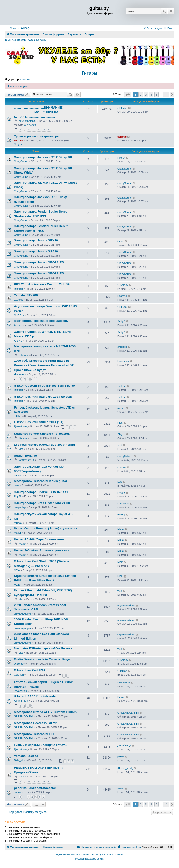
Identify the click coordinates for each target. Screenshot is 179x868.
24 (44, 130)
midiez (18, 416)
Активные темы (37, 40)
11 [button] (166, 94)
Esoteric (19, 300)
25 (49, 130)
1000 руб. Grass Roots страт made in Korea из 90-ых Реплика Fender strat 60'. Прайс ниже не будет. (44, 365)
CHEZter (122, 108)
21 (29, 130)
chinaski (25, 79)
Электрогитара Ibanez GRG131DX (39, 262)
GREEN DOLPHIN (25, 716)
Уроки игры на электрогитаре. (37, 136)
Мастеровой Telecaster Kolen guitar (41, 481)
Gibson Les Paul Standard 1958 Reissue (43, 397)
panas (121, 756)
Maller (17, 533)
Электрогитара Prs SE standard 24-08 (42, 503)
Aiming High (21, 701)
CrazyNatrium (27, 460)
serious (19, 140)
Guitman (19, 675)
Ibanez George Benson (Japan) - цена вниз (45, 528)
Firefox (121, 158)
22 (34, 130)
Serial (121, 241)
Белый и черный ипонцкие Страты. (41, 745)
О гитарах (30, 125)
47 (39, 782)
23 (39, 130)
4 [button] (151, 94)
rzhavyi (18, 476)
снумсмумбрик (28, 121)
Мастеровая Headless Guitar (35, 723)
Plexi (120, 423)
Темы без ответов (15, 40)
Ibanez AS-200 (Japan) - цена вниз (39, 539)
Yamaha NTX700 (26, 295)
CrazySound (21, 161)
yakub (121, 788)
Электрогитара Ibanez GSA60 (36, 251)
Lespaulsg (20, 507)
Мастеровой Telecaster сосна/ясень (41, 321)
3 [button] (146, 94)
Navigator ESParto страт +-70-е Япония (43, 648)
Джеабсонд (21, 426)
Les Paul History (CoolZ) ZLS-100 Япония (44, 445)
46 (34, 782)
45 (29, 782)
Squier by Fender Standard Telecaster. (42, 434)
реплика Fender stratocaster (35, 788)
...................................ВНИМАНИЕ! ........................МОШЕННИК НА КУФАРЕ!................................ (38, 112)
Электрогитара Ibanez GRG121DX (39, 273)
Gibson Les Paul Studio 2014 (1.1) (39, 422)
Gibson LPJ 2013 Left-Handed (36, 696)
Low (16, 485)
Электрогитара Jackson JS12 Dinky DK (43, 157)
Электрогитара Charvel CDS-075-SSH (42, 492)
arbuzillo (24, 355)
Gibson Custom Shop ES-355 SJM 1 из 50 (44, 386)
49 (49, 782)
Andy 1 (18, 325)
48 (44, 782)
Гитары (89, 73)
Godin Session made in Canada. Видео (43, 659)
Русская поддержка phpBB (89, 859)
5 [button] (157, 94)
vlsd (21, 449)
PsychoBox (20, 691)
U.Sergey (123, 285)
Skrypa (23, 438)
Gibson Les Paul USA (30, 670)
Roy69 (18, 496)
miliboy (18, 523)
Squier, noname (25, 456)
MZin (17, 570)
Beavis (121, 697)
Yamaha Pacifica (26, 756)
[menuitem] (25, 28)
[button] (128, 94)
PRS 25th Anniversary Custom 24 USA (42, 284)
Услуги (18, 144)
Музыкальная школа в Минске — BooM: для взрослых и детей (89, 855)
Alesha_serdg (125, 768)
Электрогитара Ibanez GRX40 (36, 240)
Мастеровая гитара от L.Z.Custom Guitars (45, 712)
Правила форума (17, 86)
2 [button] (141, 94)
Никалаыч (20, 374)
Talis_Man (20, 760)
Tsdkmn (18, 289)
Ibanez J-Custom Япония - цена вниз (41, 550)
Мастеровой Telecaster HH (34, 734)
